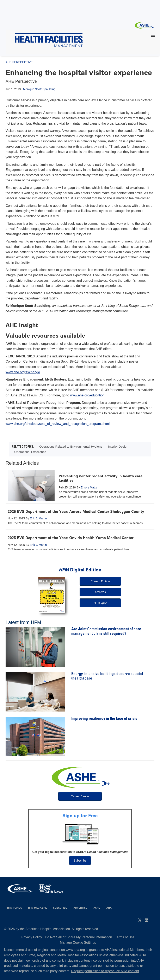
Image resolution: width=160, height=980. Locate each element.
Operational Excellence (30, 452)
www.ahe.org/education (87, 395)
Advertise (80, 908)
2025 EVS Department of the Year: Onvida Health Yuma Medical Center (71, 538)
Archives (100, 592)
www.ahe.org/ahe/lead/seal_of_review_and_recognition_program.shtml (58, 424)
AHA (109, 908)
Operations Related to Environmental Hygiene (71, 446)
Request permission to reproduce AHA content (105, 971)
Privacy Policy (32, 937)
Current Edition (100, 581)
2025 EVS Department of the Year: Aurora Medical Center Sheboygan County (76, 512)
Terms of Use (125, 937)
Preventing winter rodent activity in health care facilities (101, 478)
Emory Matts (89, 487)
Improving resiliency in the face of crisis (104, 719)
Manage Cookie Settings (78, 943)
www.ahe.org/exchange (23, 372)
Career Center (80, 796)
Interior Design (118, 446)
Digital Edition (80, 570)
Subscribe (80, 861)
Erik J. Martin (38, 518)
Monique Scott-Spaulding (39, 89)
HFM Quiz (100, 603)
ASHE (97, 908)
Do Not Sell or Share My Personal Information (78, 937)
